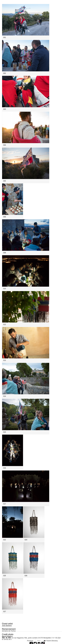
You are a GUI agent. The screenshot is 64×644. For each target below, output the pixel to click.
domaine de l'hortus (9, 631)
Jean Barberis (7, 626)
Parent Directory (52, 641)
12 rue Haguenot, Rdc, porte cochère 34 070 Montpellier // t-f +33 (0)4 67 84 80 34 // (31, 638)
